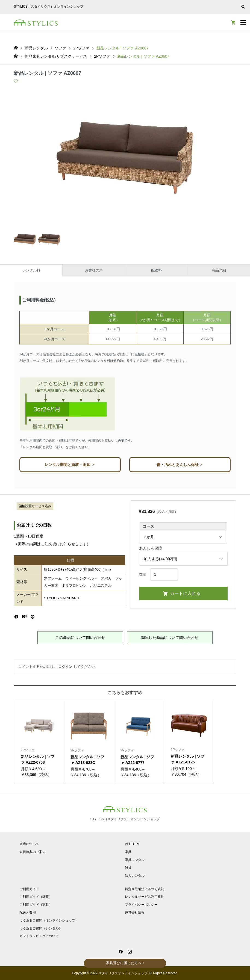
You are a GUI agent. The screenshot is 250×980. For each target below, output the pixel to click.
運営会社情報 (135, 913)
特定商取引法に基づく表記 (145, 889)
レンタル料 (31, 270)
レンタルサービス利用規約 (145, 897)
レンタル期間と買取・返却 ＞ (70, 465)
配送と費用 (28, 913)
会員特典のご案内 (33, 852)
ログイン (65, 667)
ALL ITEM (132, 844)
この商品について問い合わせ (80, 637)
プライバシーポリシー (141, 905)
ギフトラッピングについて (39, 936)
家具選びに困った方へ (124, 963)
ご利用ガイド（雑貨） (36, 897)
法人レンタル (135, 876)
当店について (29, 844)
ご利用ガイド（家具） (36, 905)
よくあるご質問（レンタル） (41, 928)
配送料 (156, 270)
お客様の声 (94, 270)
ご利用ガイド (29, 889)
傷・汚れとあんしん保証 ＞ (180, 465)
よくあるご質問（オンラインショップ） (49, 920)
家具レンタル (135, 860)
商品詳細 (219, 270)
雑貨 (128, 868)
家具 (128, 852)
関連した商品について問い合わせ (170, 637)
